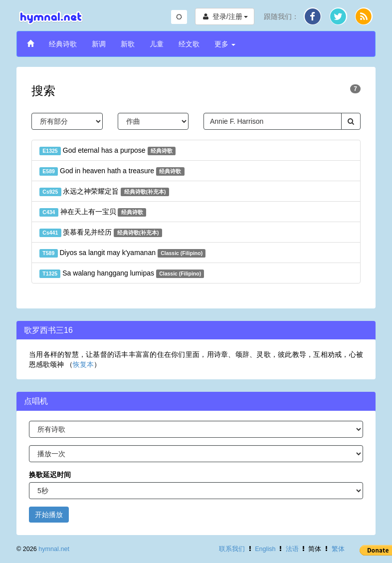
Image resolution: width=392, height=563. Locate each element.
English (265, 549)
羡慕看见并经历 (101, 233)
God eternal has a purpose (107, 151)
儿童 (157, 44)
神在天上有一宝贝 (93, 212)
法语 (292, 549)
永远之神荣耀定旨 (104, 192)
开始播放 (49, 515)
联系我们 (232, 549)
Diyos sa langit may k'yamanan (122, 253)
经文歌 (189, 44)
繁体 (338, 549)
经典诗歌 (63, 44)
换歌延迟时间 (50, 475)
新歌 (128, 44)
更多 (225, 44)
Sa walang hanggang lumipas (122, 274)
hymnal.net (54, 549)
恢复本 (83, 364)
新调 (99, 44)
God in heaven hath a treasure (112, 171)
